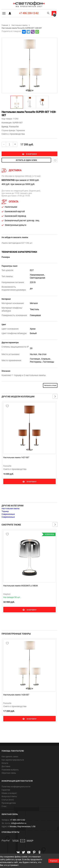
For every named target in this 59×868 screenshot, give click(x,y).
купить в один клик (26, 160)
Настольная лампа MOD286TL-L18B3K (21, 586)
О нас (4, 806)
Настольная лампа (10, 508)
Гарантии (6, 790)
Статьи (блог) (8, 800)
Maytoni (7, 594)
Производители (9, 803)
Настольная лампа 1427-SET (16, 457)
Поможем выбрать (10, 770)
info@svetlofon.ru (19, 823)
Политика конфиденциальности (16, 786)
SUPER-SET (17, 123)
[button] (17, 102)
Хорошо (54, 861)
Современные (8, 514)
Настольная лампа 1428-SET (16, 695)
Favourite (14, 127)
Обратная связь (9, 773)
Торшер (5, 511)
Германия (20, 130)
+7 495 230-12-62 (29, 13)
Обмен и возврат (9, 793)
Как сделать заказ (10, 756)
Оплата (5, 763)
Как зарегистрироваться (13, 760)
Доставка (6, 766)
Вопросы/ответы (9, 796)
